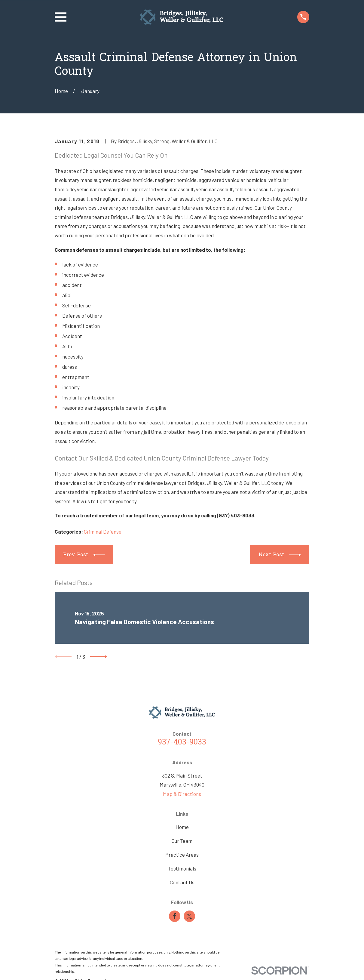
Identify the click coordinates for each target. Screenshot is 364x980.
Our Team (182, 841)
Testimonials (182, 868)
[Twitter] (189, 916)
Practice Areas (182, 855)
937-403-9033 (182, 743)
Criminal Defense (103, 532)
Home (182, 827)
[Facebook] (175, 916)
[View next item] (99, 657)
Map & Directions (182, 794)
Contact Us (182, 882)
